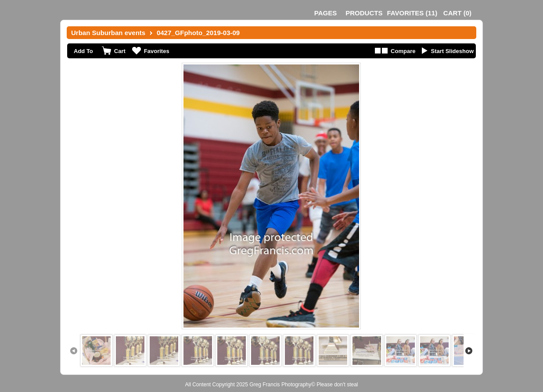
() (412, 13)
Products (364, 13)
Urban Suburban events (108, 33)
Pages (325, 13)
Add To (83, 51)
